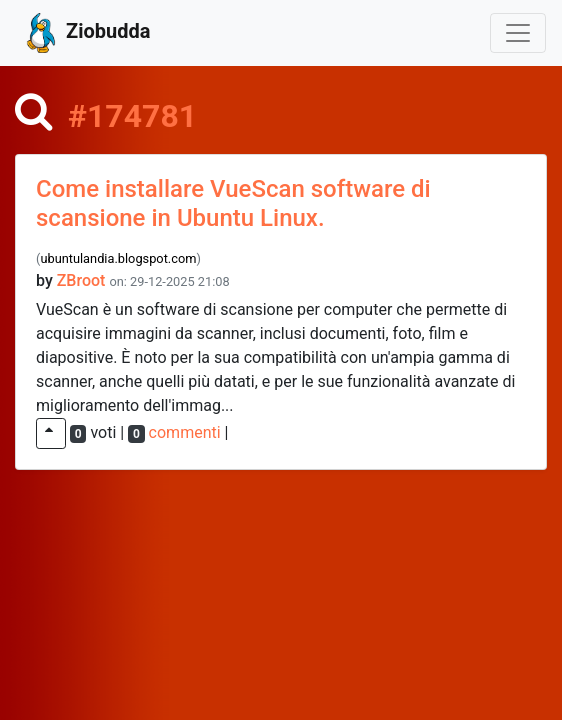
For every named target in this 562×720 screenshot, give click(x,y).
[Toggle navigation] (518, 33)
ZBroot (81, 280)
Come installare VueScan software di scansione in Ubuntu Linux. (233, 203)
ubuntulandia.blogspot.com (118, 258)
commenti (185, 432)
